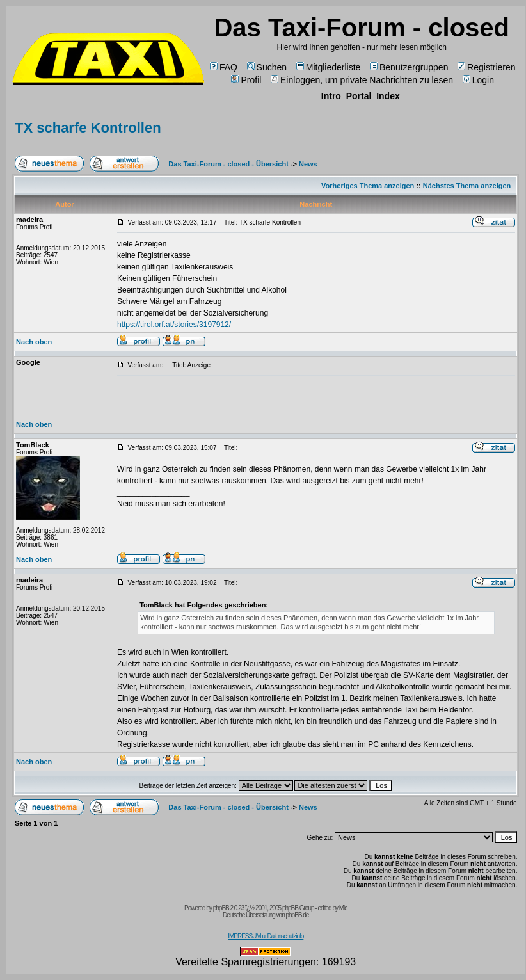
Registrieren (486, 67)
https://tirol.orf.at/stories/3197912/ (174, 325)
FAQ (224, 67)
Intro (331, 96)
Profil (246, 80)
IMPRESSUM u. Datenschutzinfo (266, 936)
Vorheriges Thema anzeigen (368, 186)
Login (478, 80)
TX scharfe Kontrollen (88, 128)
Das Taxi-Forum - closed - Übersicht (228, 164)
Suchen (267, 67)
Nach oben (34, 342)
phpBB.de (297, 915)
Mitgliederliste (329, 67)
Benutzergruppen (409, 67)
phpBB (221, 908)
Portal (359, 96)
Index (388, 96)
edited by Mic (332, 908)
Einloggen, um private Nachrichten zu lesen (362, 80)
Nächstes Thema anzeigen (467, 186)
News (308, 164)
